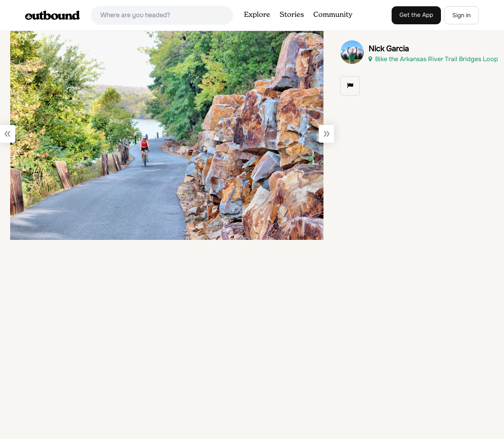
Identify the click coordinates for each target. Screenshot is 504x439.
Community (333, 15)
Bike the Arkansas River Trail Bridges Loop (433, 59)
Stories (292, 15)
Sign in (462, 15)
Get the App (416, 15)
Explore (257, 15)
